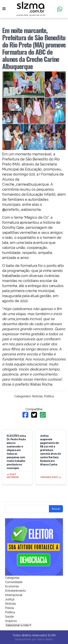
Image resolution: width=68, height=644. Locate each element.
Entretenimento (16, 591)
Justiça (10, 599)
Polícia (9, 608)
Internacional (14, 595)
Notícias (37, 396)
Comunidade (14, 582)
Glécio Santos (45, 639)
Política (49, 396)
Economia (12, 586)
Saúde (9, 617)
